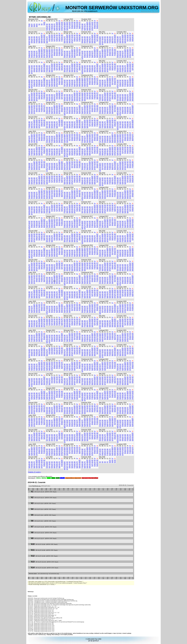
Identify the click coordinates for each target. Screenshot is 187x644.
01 (57, 23)
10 (62, 24)
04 (47, 24)
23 (37, 24)
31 (62, 30)
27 (29, 26)
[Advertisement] (148, 60)
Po (29, 21)
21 (32, 24)
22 (34, 24)
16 (59, 26)
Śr (34, 21)
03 (62, 23)
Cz (37, 21)
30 (37, 26)
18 (47, 28)
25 (42, 24)
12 (49, 26)
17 (62, 26)
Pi (39, 21)
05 (49, 24)
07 (54, 24)
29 (34, 26)
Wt (32, 21)
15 (57, 26)
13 (52, 26)
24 (39, 24)
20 (29, 24)
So (42, 21)
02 (59, 23)
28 (32, 26)
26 (44, 24)
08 (57, 24)
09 (59, 24)
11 (47, 26)
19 (44, 23)
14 (54, 26)
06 (52, 24)
